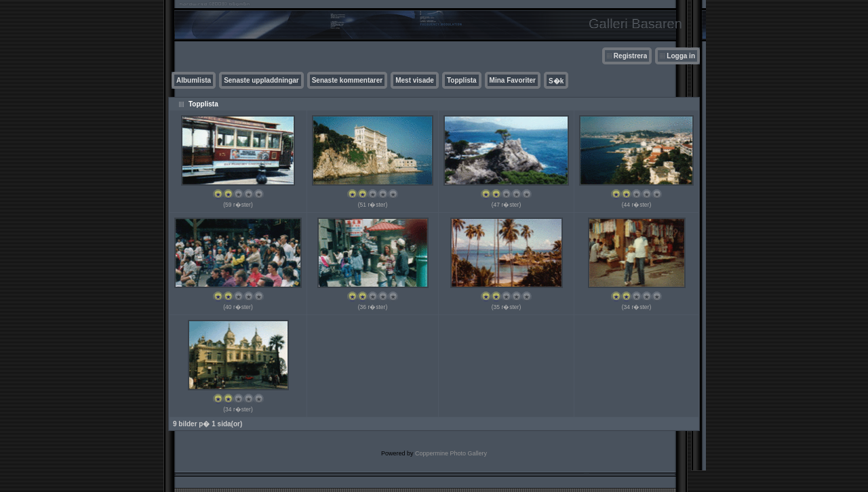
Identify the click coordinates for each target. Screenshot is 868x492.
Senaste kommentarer (348, 80)
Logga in (681, 56)
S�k (556, 81)
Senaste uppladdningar (261, 80)
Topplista (462, 80)
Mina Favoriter (513, 80)
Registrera (630, 56)
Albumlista (194, 80)
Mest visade (415, 80)
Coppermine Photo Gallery (451, 453)
